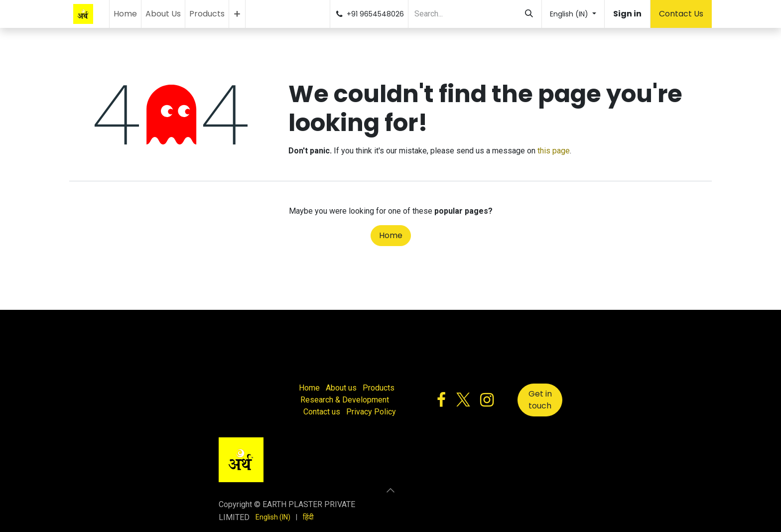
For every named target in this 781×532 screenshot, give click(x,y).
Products (379, 388)
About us (341, 388)
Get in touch (540, 400)
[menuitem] (125, 14)
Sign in (627, 14)
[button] (390, 490)
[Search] (529, 14)
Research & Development (345, 400)
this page (554, 151)
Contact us (322, 412)
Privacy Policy (371, 412)
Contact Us (681, 14)
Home (391, 235)
